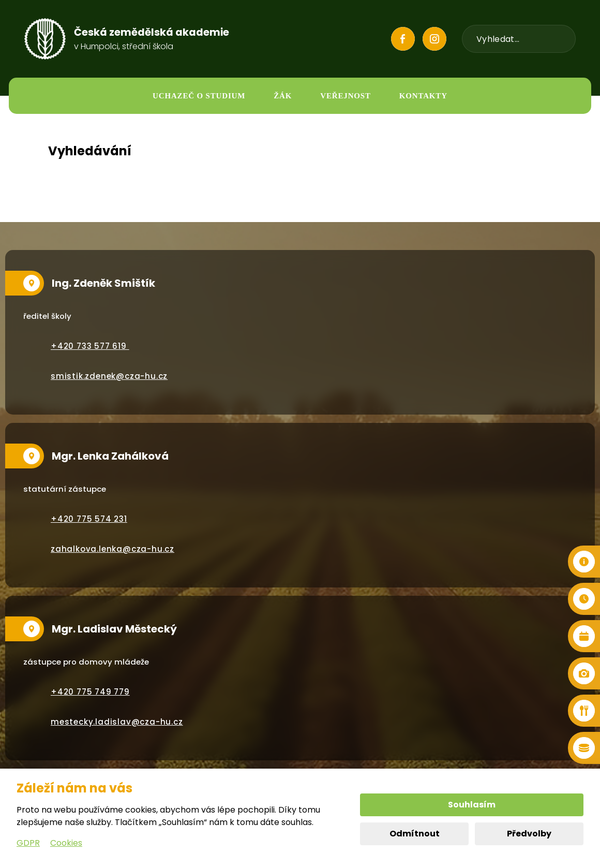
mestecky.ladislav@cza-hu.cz (117, 722)
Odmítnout (415, 834)
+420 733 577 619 (90, 346)
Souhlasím (472, 805)
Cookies (66, 843)
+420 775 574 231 (89, 519)
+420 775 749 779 (90, 692)
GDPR (28, 843)
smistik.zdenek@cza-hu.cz (109, 376)
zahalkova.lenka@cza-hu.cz (113, 549)
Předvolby (529, 834)
